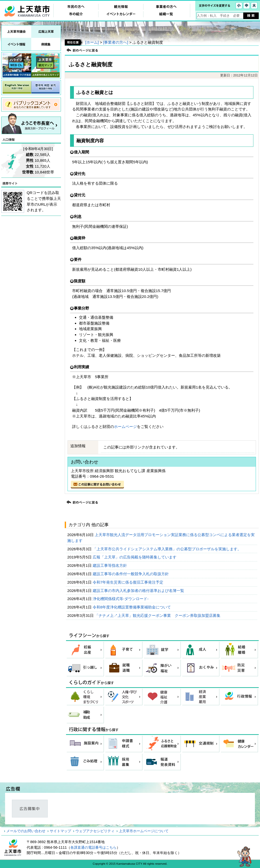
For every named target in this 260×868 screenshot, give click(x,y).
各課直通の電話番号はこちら (93, 847)
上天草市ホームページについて (144, 831)
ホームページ (125, 427)
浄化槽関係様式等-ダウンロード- (121, 599)
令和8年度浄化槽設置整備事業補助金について (132, 607)
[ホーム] (92, 42)
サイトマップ (60, 831)
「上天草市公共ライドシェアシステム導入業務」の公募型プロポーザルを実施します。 (167, 549)
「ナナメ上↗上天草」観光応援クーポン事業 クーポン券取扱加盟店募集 (158, 615)
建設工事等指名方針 (110, 565)
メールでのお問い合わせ (26, 831)
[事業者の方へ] (116, 42)
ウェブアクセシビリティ (95, 831)
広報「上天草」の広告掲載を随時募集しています (135, 557)
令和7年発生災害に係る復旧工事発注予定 (129, 582)
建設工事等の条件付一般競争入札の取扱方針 (131, 574)
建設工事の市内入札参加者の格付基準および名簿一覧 (139, 591)
